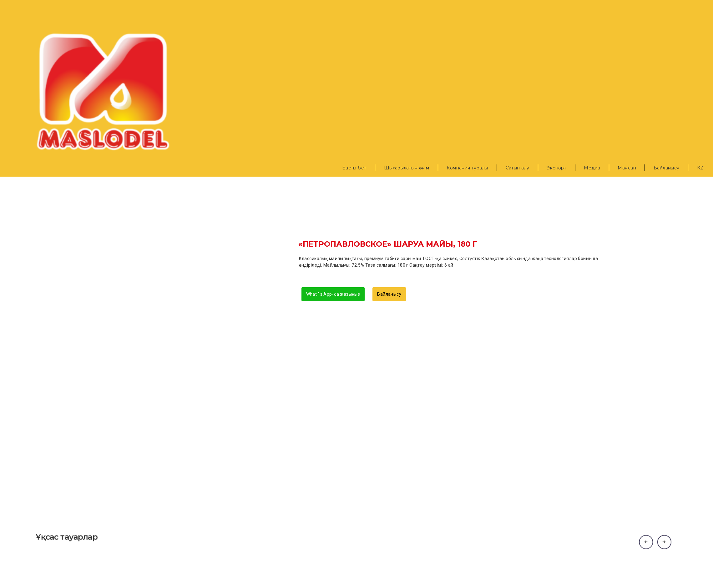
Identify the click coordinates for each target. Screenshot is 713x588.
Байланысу (667, 168)
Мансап (627, 168)
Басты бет (354, 168)
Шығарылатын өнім (407, 168)
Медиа (592, 168)
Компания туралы (467, 168)
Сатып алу (518, 168)
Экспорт (556, 168)
